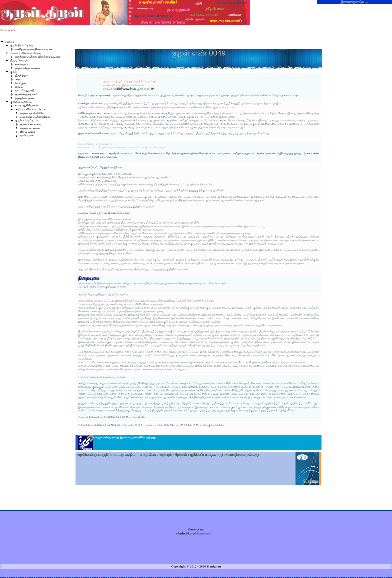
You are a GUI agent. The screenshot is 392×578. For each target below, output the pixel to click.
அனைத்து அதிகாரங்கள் (35, 117)
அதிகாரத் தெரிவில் (32, 113)
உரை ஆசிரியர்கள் (26, 105)
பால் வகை (27, 135)
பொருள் (20, 83)
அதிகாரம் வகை (30, 128)
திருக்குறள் (22, 75)
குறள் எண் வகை (30, 124)
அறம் (18, 79)
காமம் (19, 87)
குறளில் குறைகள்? (26, 94)
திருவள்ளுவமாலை (27, 68)
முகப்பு (9, 42)
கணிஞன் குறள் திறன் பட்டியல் (34, 49)
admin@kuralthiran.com (193, 533)
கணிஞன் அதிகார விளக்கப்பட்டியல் (37, 57)
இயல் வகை (27, 132)
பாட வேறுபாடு (25, 90)
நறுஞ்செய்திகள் (25, 98)
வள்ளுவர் (21, 64)
